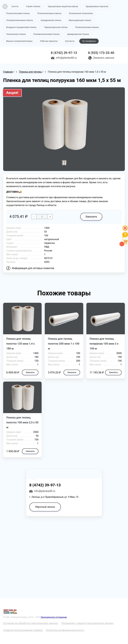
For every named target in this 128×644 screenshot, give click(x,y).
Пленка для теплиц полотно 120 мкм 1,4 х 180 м (20, 344)
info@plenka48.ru (66, 58)
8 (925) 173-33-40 (101, 53)
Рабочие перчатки (49, 41)
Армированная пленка (78, 34)
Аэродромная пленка (51, 20)
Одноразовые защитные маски (63, 6)
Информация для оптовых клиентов (33, 268)
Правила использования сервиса (23, 630)
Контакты (70, 41)
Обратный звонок (45, 507)
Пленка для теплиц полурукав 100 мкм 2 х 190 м (104, 344)
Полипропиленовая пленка (46, 34)
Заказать (91, 217)
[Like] (125, 230)
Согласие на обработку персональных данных (31, 623)
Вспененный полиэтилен (81, 13)
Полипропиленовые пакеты (20, 20)
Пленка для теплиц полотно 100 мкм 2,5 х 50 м (22, 422)
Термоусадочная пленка (56, 27)
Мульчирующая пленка (80, 20)
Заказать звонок (104, 58)
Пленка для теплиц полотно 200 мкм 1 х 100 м (64, 344)
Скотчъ (15, 6)
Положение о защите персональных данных (87, 623)
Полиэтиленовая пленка (18, 13)
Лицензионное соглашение (54, 617)
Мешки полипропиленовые (19, 41)
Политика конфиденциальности (65, 630)
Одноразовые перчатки (97, 6)
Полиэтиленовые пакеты (49, 13)
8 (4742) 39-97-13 (64, 53)
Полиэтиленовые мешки (87, 27)
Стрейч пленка (33, 6)
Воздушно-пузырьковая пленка (21, 27)
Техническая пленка (16, 34)
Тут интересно (89, 41)
